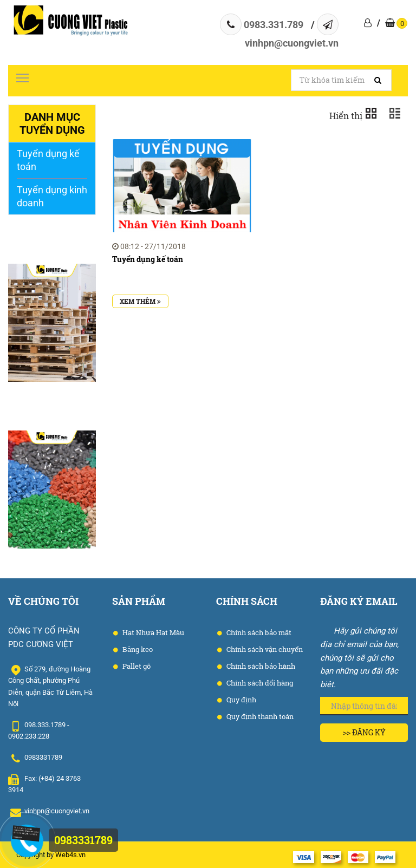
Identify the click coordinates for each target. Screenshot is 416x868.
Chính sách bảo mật (258, 632)
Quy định (240, 700)
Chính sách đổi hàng (259, 683)
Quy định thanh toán (259, 716)
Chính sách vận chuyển (264, 649)
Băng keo (137, 649)
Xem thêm (140, 301)
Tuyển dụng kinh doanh (52, 196)
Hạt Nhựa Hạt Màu (152, 632)
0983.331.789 (274, 25)
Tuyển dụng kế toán (48, 160)
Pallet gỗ (136, 666)
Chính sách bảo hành (260, 666)
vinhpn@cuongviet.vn (292, 43)
